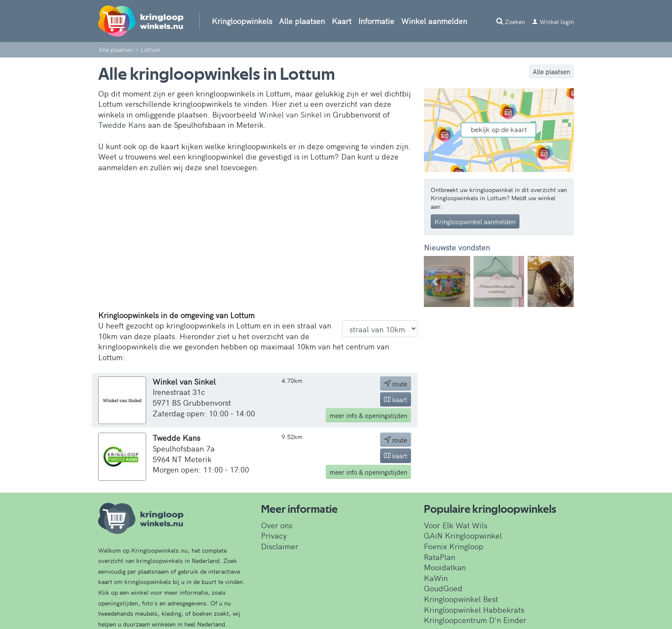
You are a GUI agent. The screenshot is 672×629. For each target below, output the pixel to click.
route (396, 384)
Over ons (277, 525)
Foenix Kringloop (454, 546)
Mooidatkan (445, 567)
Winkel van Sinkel (290, 114)
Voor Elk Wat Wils (456, 525)
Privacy (274, 535)
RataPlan (439, 557)
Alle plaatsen (302, 21)
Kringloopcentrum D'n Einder (475, 620)
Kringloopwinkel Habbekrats (474, 609)
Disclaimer (280, 546)
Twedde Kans (122, 125)
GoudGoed (443, 588)
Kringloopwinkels (242, 21)
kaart (396, 399)
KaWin (436, 578)
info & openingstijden (368, 415)
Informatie (376, 21)
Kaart (342, 21)
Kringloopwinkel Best (461, 599)
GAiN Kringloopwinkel (463, 535)
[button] (435, 281)
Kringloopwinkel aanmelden (475, 221)
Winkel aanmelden (434, 21)
